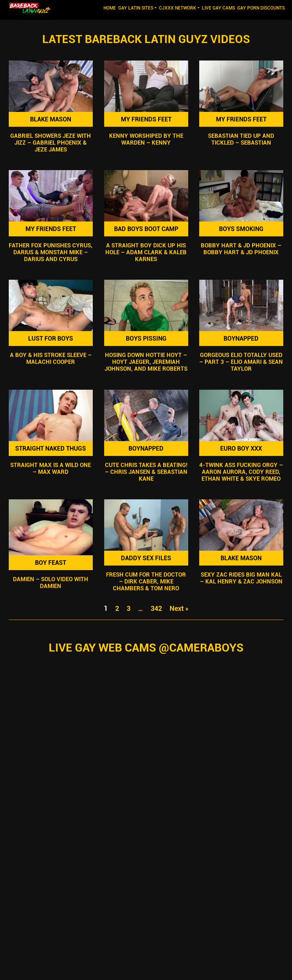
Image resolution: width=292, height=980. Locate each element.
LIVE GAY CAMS (218, 8)
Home (110, 7)
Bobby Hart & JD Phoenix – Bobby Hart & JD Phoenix (241, 249)
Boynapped (241, 339)
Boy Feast (51, 563)
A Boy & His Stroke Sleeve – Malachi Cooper (51, 359)
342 (156, 608)
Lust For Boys (51, 339)
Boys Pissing (146, 339)
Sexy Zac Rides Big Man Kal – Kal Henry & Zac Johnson (241, 578)
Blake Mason (51, 119)
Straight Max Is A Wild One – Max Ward (51, 468)
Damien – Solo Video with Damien (51, 583)
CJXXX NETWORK (178, 8)
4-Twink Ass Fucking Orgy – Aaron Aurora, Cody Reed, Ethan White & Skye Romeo (241, 472)
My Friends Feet (146, 119)
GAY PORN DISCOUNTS (261, 8)
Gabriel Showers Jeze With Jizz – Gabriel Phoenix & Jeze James (51, 143)
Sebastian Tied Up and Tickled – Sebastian (241, 139)
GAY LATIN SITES (136, 8)
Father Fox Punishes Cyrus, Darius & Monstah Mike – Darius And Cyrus (51, 252)
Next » (179, 608)
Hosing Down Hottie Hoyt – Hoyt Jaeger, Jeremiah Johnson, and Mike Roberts (146, 362)
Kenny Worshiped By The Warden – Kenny (146, 139)
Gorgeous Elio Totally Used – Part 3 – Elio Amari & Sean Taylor (241, 362)
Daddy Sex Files (146, 558)
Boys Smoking (241, 229)
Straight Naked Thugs (51, 449)
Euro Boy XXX (241, 449)
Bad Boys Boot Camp (146, 229)
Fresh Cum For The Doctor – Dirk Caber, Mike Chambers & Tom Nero (146, 582)
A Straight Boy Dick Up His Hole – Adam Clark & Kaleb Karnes (146, 252)
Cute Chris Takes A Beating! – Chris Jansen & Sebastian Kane (146, 472)
